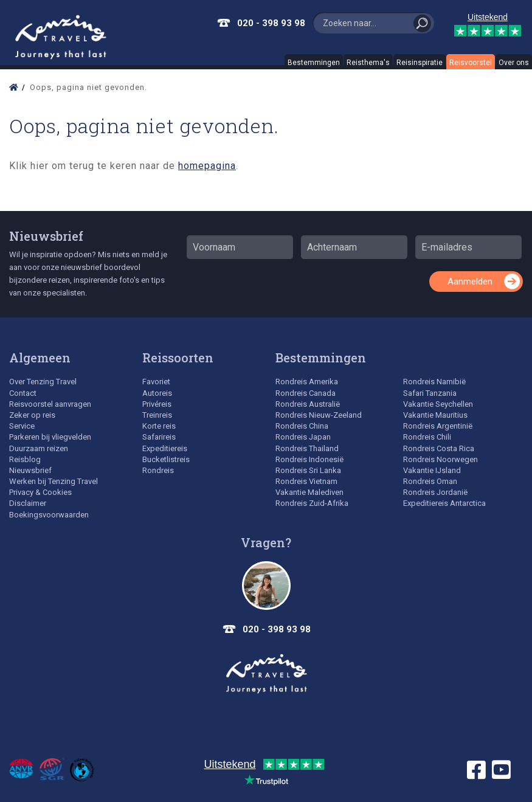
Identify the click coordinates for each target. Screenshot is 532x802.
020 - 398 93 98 (271, 23)
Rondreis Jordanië (435, 492)
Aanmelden (470, 282)
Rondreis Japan (303, 437)
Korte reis (159, 426)
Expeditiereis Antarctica (444, 503)
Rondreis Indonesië (309, 459)
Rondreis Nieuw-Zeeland (319, 415)
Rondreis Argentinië (438, 426)
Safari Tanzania (430, 393)
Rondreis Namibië (434, 382)
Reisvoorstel (471, 63)
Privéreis (157, 404)
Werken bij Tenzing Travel (54, 481)
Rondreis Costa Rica (439, 448)
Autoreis (157, 393)
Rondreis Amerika (307, 382)
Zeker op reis (32, 415)
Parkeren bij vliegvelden (50, 437)
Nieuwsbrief (46, 236)
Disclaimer (28, 503)
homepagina (207, 166)
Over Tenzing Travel (43, 382)
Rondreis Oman (430, 481)
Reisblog (25, 459)
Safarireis (159, 437)
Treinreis (157, 415)
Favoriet (156, 382)
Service (22, 426)
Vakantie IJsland (432, 470)
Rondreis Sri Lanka (308, 470)
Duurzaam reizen (39, 448)
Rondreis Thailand (307, 448)
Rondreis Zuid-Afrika (312, 503)
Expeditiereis (165, 448)
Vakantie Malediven (309, 492)
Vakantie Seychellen (438, 404)
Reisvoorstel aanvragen (50, 404)
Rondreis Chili (427, 437)
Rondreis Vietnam (306, 481)
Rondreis (158, 470)
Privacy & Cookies (40, 492)
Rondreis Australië (308, 404)
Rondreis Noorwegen (440, 459)
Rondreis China (302, 426)
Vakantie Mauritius (435, 415)
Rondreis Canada (306, 393)
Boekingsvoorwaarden (49, 515)
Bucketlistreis (166, 459)
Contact (23, 393)
